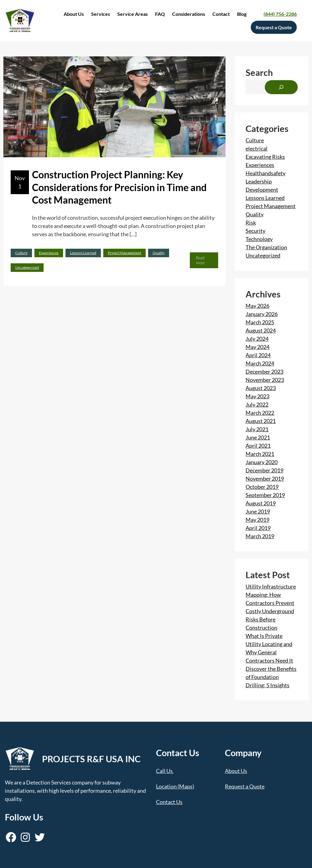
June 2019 (258, 511)
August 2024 (261, 330)
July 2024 (257, 339)
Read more (202, 262)
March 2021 (260, 454)
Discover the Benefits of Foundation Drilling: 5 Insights (271, 677)
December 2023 (264, 372)
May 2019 (257, 520)
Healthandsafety (266, 173)
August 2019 (261, 503)
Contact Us (169, 802)
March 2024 (260, 363)
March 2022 (260, 413)
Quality (159, 253)
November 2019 (265, 478)
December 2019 (264, 470)
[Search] (281, 87)
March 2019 (260, 536)
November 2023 (265, 380)
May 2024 (257, 347)
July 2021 (257, 429)
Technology (259, 239)
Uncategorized (27, 267)
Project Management (124, 253)
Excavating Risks (265, 157)
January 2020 (262, 462)
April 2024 (258, 355)
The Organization (266, 247)
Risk (251, 222)
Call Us (164, 771)
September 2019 (265, 495)
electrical (257, 148)
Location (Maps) (175, 786)
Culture (21, 253)
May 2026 (257, 306)
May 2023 (257, 396)
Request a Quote (245, 786)
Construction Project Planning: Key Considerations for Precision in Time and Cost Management (119, 187)
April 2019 (258, 528)
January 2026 (262, 314)
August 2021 (261, 421)
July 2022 (257, 404)
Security (255, 231)
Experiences (49, 253)
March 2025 (260, 322)
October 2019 (262, 487)
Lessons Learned (83, 253)
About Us (236, 771)
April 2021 (258, 446)
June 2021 (258, 437)
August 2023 (261, 388)
